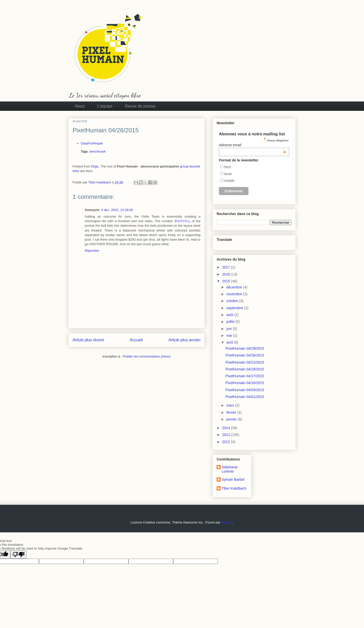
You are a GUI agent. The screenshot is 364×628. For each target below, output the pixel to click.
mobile (229, 181)
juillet (231, 322)
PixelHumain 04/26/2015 (245, 355)
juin (230, 329)
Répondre (92, 251)
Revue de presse (140, 106)
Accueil (136, 340)
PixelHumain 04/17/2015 (245, 376)
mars (231, 405)
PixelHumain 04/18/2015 (245, 369)
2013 (227, 435)
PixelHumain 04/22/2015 (245, 362)
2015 (227, 281)
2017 (227, 267)
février (232, 412)
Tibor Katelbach (234, 488)
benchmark (98, 151)
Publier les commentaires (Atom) (147, 356)
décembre (235, 287)
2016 (227, 274)
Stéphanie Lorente (230, 469)
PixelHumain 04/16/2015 (245, 383)
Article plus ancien (184, 340)
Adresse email (253, 145)
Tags (84, 151)
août (230, 315)
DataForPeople (92, 143)
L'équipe (105, 106)
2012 (227, 442)
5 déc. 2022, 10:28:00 (117, 210)
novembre (235, 294)
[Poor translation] (18, 554)
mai (230, 336)
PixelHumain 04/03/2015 (245, 390)
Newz (80, 106)
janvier (232, 419)
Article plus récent (88, 340)
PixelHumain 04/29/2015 (245, 348)
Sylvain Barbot (233, 479)
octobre (233, 301)
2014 (227, 428)
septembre (235, 308)
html (227, 167)
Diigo (95, 166)
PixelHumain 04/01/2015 (245, 397)
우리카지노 (182, 221)
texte (228, 174)
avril (230, 342)
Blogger (227, 522)
